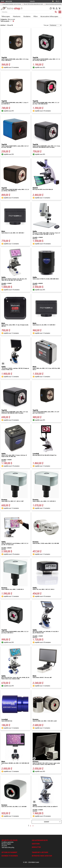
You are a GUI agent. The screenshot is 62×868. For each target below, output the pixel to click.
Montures (17, 16)
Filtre (36, 16)
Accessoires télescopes (49, 16)
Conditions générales (8, 842)
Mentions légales (6, 844)
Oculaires (27, 16)
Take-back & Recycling (8, 847)
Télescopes (6, 16)
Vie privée (4, 846)
